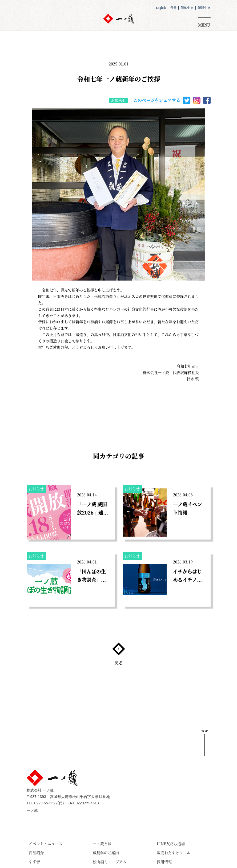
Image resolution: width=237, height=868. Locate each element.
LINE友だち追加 (171, 844)
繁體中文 (204, 8)
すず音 (34, 862)
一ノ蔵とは (102, 844)
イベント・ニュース (46, 844)
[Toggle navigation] (204, 21)
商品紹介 (36, 853)
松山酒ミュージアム (110, 862)
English (161, 8)
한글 (173, 8)
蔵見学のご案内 (106, 853)
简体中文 (187, 8)
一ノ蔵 (32, 811)
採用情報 (164, 862)
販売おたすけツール (174, 853)
